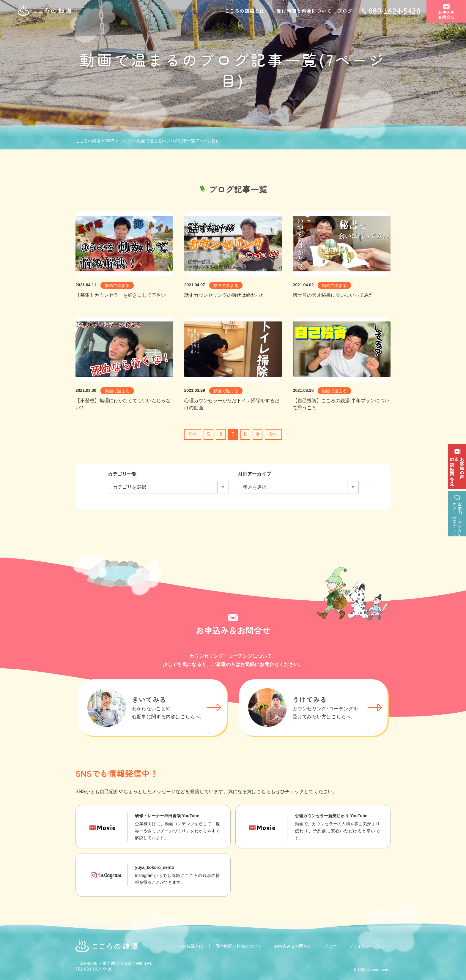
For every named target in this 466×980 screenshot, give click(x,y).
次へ (273, 434)
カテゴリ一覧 (122, 474)
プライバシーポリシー (370, 946)
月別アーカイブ (254, 474)
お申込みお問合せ (446, 15)
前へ (193, 434)
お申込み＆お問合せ (293, 946)
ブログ (345, 11)
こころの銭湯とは (245, 11)
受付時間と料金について (304, 11)
